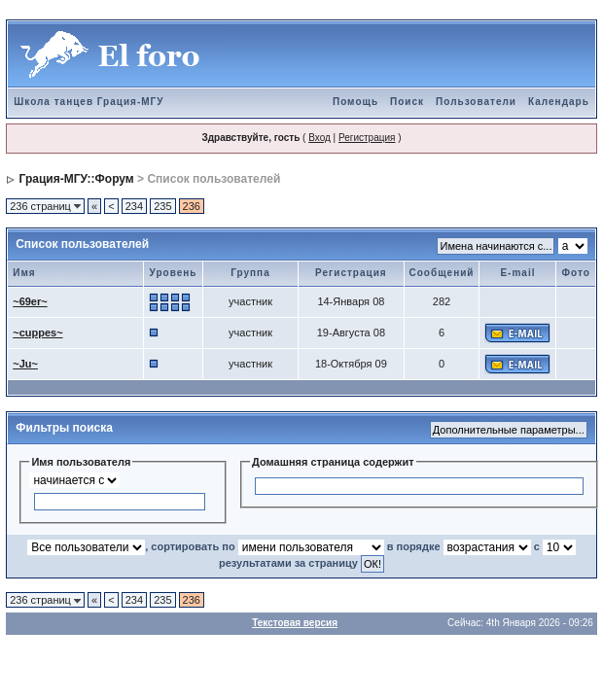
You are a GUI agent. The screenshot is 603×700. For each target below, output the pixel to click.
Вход (319, 138)
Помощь (355, 102)
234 (134, 206)
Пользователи (476, 102)
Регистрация (367, 138)
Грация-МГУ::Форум (77, 179)
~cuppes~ (37, 332)
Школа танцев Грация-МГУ (89, 102)
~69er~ (30, 301)
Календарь (559, 102)
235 (162, 206)
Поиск (407, 102)
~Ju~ (25, 364)
